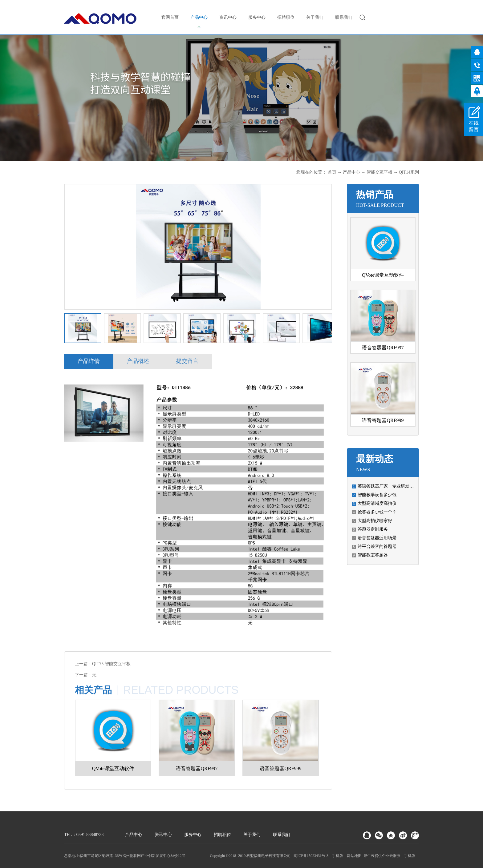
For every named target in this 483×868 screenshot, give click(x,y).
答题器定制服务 (373, 529)
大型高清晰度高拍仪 (377, 503)
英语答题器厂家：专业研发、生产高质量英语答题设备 (409, 486)
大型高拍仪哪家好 (375, 521)
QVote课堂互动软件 (383, 275)
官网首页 (170, 17)
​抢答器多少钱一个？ (377, 512)
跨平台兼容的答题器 (377, 547)
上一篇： (103, 664)
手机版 (337, 856)
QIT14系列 (409, 172)
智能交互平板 (379, 172)
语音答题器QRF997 (383, 348)
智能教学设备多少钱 (377, 495)
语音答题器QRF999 (383, 420)
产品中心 (351, 172)
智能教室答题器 (373, 555)
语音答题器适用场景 (377, 538)
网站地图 (353, 856)
